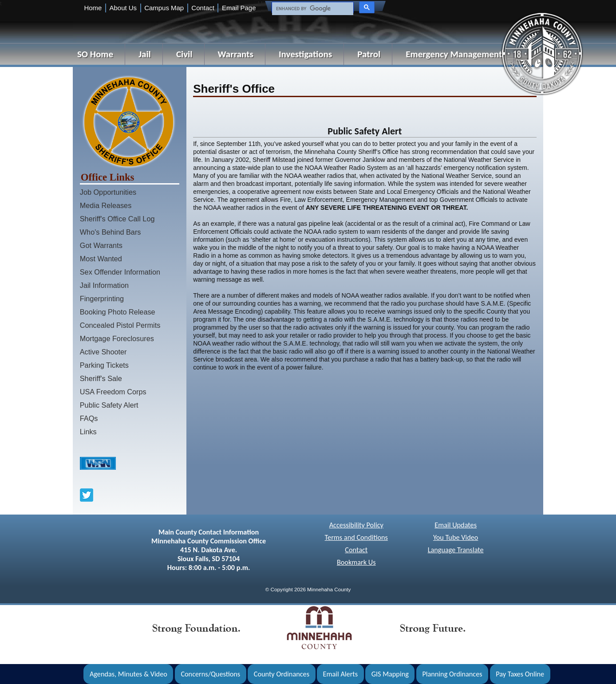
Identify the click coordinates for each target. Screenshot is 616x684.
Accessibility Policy (356, 525)
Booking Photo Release (118, 312)
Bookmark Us (356, 562)
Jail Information (104, 285)
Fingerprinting (102, 299)
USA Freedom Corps (113, 392)
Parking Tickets (104, 365)
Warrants (236, 54)
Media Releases (106, 205)
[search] (312, 9)
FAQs (89, 418)
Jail (145, 54)
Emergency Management (454, 54)
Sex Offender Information (120, 272)
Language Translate (456, 550)
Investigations (305, 54)
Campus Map (164, 8)
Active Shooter (103, 352)
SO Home (95, 54)
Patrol (369, 54)
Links (88, 432)
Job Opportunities (108, 192)
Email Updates (456, 525)
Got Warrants (101, 245)
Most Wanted (101, 259)
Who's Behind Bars (111, 232)
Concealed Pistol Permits (120, 325)
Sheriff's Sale (101, 378)
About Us (123, 8)
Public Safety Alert (109, 405)
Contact (203, 8)
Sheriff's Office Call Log (117, 219)
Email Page (239, 8)
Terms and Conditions (356, 537)
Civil (184, 54)
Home (93, 8)
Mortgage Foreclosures (117, 338)
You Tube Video (456, 537)
